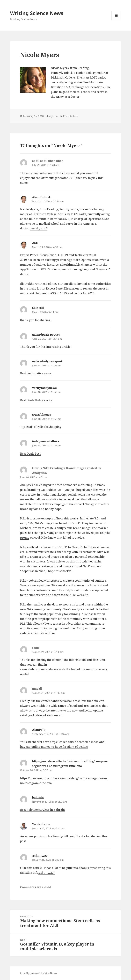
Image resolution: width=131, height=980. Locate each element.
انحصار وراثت (40, 855)
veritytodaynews (44, 388)
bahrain (38, 797)
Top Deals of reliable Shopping (41, 427)
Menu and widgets (116, 20)
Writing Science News (37, 13)
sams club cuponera (34, 669)
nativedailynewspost (47, 361)
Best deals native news (36, 373)
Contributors (70, 116)
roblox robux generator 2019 (56, 178)
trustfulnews (41, 415)
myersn (53, 116)
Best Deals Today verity (36, 400)
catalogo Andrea (31, 715)
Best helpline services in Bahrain (42, 810)
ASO (35, 243)
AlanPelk (39, 730)
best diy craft (39, 228)
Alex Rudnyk (41, 197)
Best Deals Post (30, 453)
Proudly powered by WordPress (39, 973)
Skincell (38, 308)
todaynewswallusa (46, 441)
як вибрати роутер (46, 334)
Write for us (41, 824)
